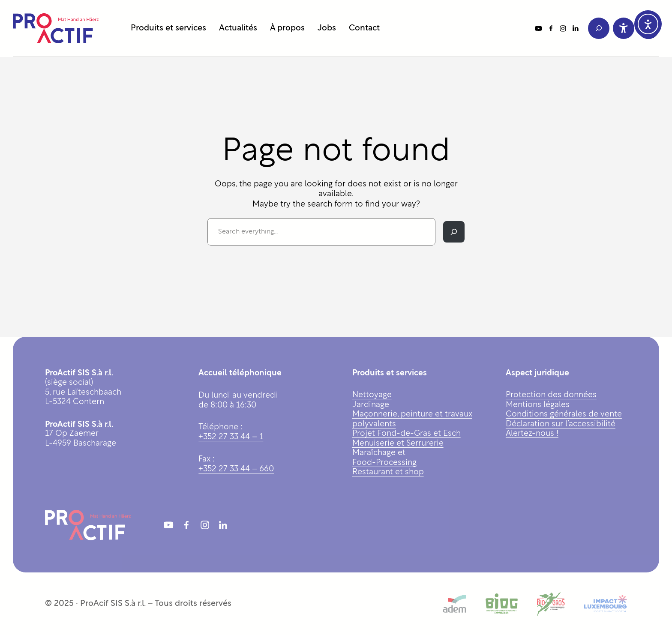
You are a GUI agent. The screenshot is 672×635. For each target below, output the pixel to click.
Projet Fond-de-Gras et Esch (406, 434)
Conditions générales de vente (564, 415)
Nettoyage (372, 395)
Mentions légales (538, 405)
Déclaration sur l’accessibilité (561, 424)
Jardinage (371, 405)
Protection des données (551, 395)
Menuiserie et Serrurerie (398, 444)
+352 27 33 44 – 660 (236, 469)
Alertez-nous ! (532, 434)
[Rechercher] (454, 232)
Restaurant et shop (388, 472)
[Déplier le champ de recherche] (599, 28)
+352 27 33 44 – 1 (231, 437)
